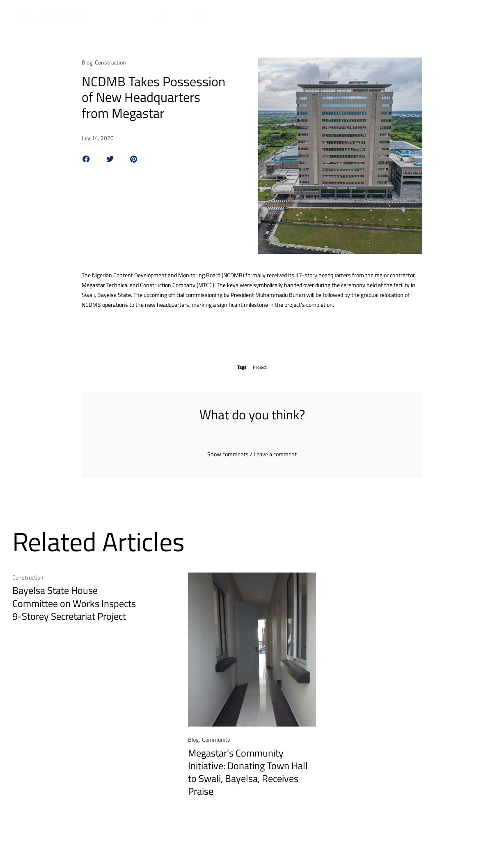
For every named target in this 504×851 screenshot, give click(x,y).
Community (216, 744)
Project (260, 367)
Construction (110, 62)
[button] (86, 159)
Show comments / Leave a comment (252, 458)
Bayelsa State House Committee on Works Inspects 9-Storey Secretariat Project (74, 607)
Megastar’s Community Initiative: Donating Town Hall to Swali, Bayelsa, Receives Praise (248, 776)
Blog (87, 62)
